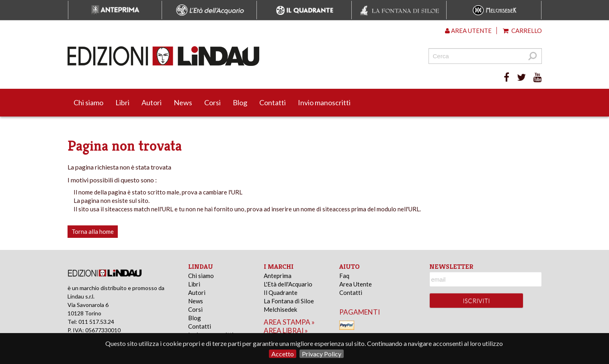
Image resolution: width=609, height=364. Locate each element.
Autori (152, 102)
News (183, 102)
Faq (344, 276)
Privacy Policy (322, 354)
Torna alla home (93, 231)
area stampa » (289, 322)
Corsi (212, 102)
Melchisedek (280, 309)
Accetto (283, 354)
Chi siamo (88, 102)
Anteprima (278, 276)
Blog (240, 102)
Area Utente (356, 284)
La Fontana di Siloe (289, 301)
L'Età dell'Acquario (288, 284)
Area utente (468, 31)
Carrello (522, 31)
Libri (122, 102)
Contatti (273, 102)
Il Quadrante (281, 292)
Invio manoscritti (324, 102)
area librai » (286, 330)
